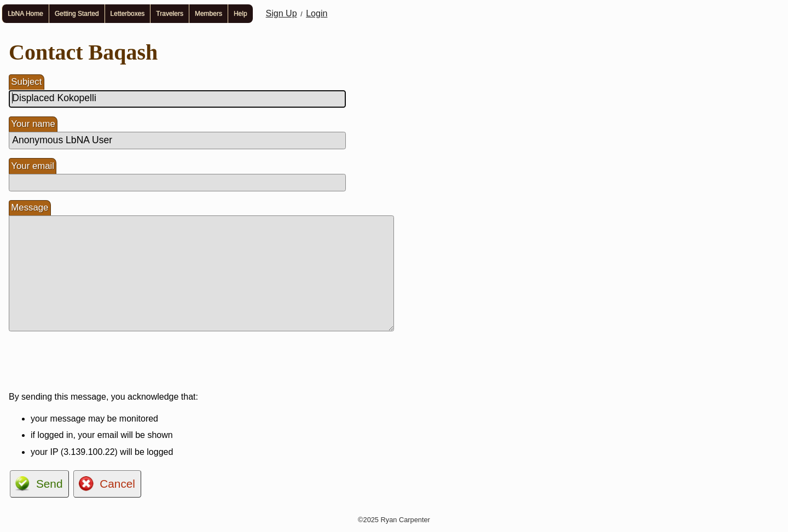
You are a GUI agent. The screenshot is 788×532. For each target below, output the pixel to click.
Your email (33, 166)
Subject (26, 82)
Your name (33, 124)
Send (50, 484)
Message (30, 207)
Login (317, 13)
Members (208, 14)
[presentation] (92, 361)
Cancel (117, 484)
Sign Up (282, 13)
